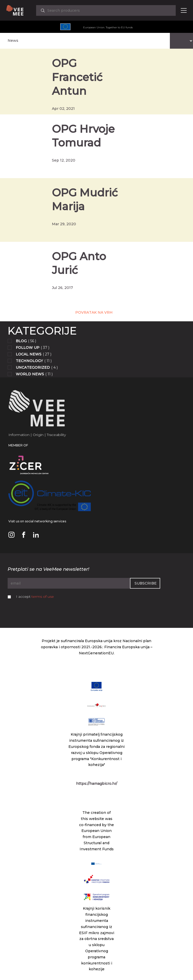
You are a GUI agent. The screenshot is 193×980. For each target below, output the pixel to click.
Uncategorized (33, 367)
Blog (21, 341)
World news (30, 374)
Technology (29, 361)
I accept (35, 597)
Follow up (28, 348)
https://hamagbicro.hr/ (97, 784)
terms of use (43, 597)
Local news (29, 354)
